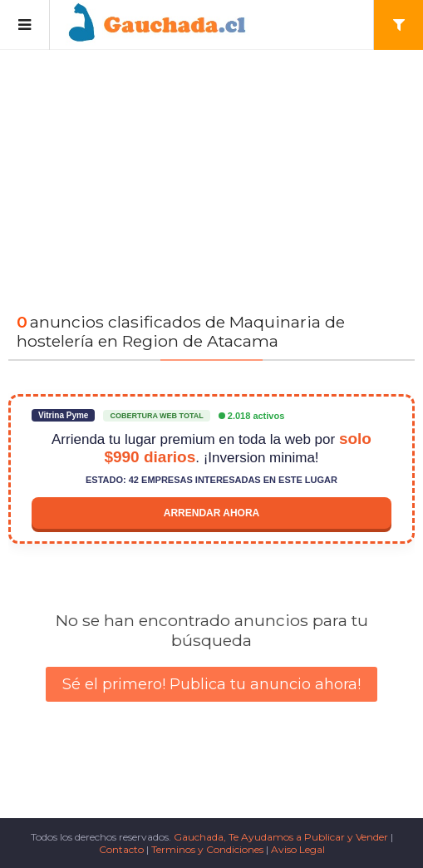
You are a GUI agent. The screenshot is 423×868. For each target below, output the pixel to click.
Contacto (121, 849)
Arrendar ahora (212, 513)
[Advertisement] (211, 175)
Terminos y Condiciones (207, 849)
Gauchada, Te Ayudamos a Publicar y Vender (281, 837)
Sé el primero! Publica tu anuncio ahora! (211, 684)
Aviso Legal (298, 849)
